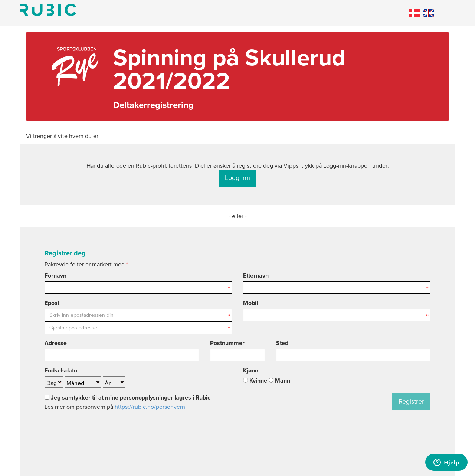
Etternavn (256, 276)
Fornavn (55, 276)
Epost (52, 303)
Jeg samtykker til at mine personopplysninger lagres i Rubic (127, 398)
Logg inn (237, 178)
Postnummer (227, 343)
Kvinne (255, 381)
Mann (279, 381)
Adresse (56, 343)
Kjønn (251, 371)
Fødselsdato (61, 371)
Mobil (250, 303)
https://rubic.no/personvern (150, 407)
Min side (48, 10)
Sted (282, 343)
